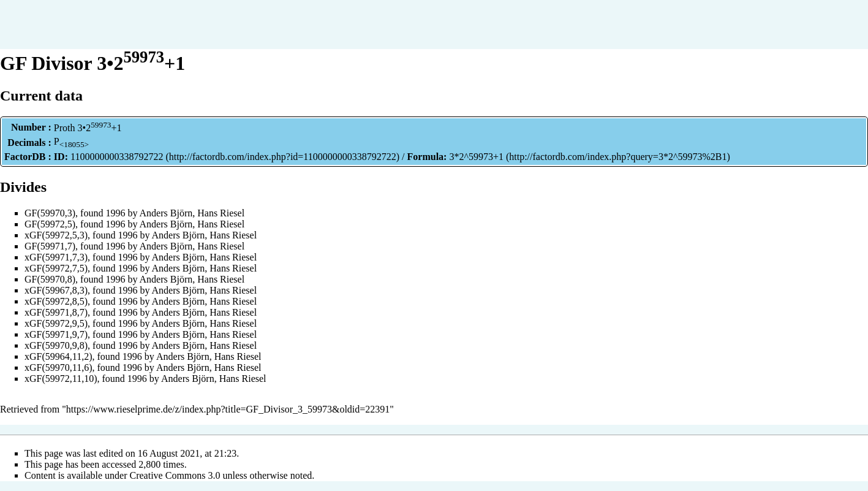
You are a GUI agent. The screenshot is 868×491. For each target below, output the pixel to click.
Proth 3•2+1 (88, 128)
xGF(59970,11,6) (58, 367)
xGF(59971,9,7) (56, 334)
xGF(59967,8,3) (56, 290)
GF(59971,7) (50, 246)
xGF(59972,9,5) (56, 323)
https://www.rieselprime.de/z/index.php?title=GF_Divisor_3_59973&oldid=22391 (228, 409)
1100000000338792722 (117, 157)
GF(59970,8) (50, 279)
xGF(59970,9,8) (56, 345)
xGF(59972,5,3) (56, 235)
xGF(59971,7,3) (56, 257)
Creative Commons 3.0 (175, 475)
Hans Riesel (221, 213)
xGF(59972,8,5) (56, 301)
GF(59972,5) (50, 224)
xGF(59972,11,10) (61, 379)
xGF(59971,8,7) (56, 312)
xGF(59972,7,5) (56, 268)
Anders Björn (166, 213)
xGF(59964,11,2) (58, 356)
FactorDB (25, 157)
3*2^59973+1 (476, 157)
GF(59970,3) (50, 213)
